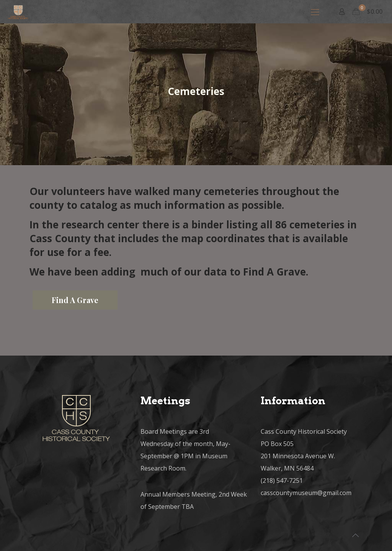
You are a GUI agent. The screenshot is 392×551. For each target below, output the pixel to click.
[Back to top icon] (355, 535)
